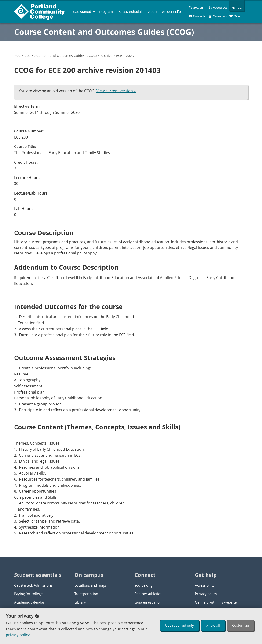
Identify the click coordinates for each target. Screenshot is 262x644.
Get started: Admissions (33, 585)
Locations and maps (91, 585)
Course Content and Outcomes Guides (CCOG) (104, 32)
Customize (240, 625)
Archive (106, 56)
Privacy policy (206, 594)
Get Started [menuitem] (82, 12)
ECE (119, 56)
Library (80, 602)
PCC (18, 56)
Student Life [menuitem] (171, 12)
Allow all (213, 625)
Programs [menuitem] (107, 12)
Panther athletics (148, 594)
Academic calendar (29, 602)
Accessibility (205, 585)
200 (129, 56)
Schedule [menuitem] (131, 12)
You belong (143, 585)
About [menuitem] (153, 12)
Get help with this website (216, 602)
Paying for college (28, 594)
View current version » (116, 91)
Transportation (86, 594)
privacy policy (18, 635)
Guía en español (147, 602)
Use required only (180, 625)
